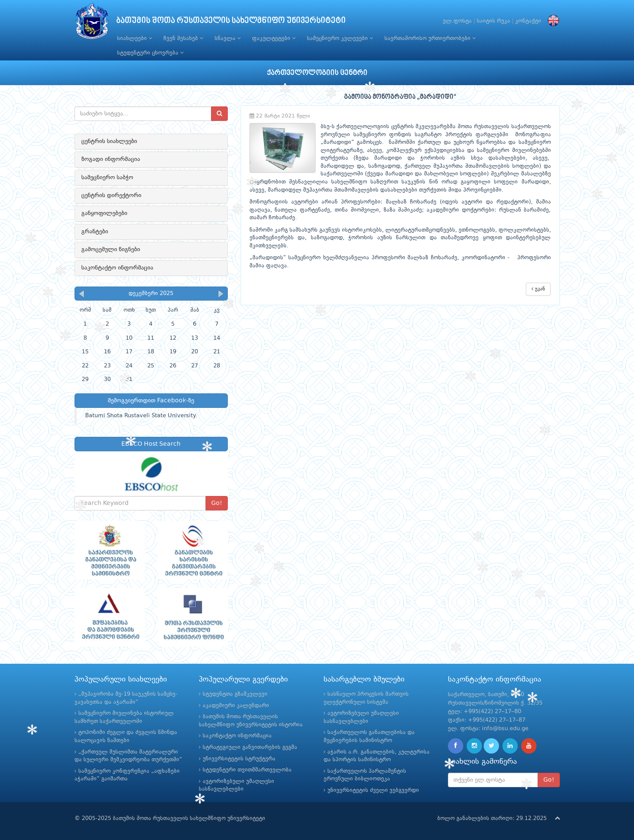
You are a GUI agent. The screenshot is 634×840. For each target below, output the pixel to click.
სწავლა (228, 38)
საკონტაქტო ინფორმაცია (117, 268)
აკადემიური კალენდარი (236, 706)
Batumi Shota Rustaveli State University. (141, 416)
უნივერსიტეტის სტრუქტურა (239, 759)
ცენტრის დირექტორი (111, 195)
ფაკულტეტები (274, 38)
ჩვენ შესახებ (183, 38)
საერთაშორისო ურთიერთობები (430, 38)
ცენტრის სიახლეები (109, 141)
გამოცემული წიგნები (111, 249)
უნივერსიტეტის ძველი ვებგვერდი (373, 790)
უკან (538, 289)
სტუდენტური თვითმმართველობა (247, 770)
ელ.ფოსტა (457, 21)
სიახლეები (135, 38)
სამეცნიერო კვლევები (340, 38)
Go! (217, 503)
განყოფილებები (104, 213)
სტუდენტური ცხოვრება (150, 53)
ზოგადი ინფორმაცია (111, 159)
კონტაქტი (528, 21)
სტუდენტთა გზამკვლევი (235, 694)
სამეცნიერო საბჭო (107, 178)
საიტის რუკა (493, 21)
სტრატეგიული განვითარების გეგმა (250, 747)
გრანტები (95, 232)
